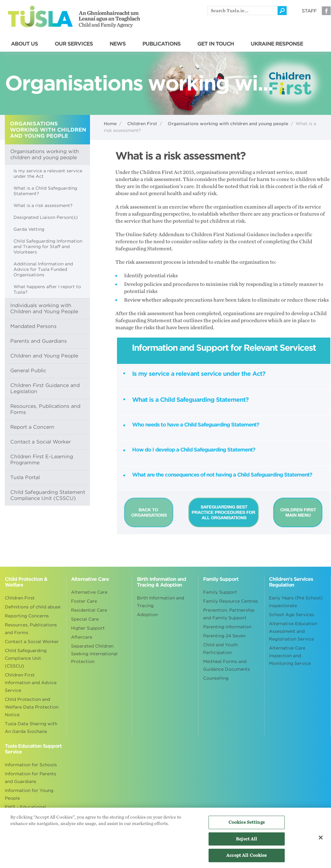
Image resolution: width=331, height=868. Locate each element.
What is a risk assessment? (43, 206)
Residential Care (89, 610)
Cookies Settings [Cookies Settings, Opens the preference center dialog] (247, 825)
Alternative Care (89, 592)
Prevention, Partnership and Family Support (229, 614)
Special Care (85, 619)
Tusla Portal (25, 477)
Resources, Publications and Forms (45, 409)
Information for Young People (29, 794)
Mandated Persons (33, 326)
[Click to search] (282, 11)
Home (110, 124)
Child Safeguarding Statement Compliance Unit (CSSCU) (48, 495)
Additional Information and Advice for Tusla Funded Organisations (43, 269)
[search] (242, 11)
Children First (142, 124)
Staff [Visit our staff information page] (309, 11)
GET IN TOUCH (216, 44)
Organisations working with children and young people (228, 124)
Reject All (246, 842)
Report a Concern (32, 427)
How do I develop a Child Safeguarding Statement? (194, 450)
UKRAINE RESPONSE (277, 44)
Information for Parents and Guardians (31, 778)
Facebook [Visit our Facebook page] (326, 11)
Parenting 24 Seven (224, 636)
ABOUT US (24, 44)
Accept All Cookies (246, 858)
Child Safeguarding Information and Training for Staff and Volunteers (48, 247)
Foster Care (84, 601)
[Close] (321, 840)
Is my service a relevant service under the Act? (199, 374)
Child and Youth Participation (220, 649)
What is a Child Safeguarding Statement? (45, 191)
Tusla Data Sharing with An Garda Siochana (31, 728)
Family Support (220, 592)
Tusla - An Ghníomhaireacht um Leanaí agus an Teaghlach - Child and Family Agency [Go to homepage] (74, 17)
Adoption (147, 615)
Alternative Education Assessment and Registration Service (293, 631)
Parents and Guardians (39, 341)
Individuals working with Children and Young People (44, 309)
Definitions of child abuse (33, 607)
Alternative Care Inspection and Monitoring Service (290, 656)
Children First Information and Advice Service (31, 683)
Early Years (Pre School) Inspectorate (296, 602)
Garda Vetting (29, 229)
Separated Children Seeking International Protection (94, 654)
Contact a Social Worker (40, 442)
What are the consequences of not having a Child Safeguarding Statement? (222, 475)
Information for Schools (31, 765)
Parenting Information (227, 627)
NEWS (118, 44)
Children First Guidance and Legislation (45, 388)
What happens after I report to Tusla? (47, 289)
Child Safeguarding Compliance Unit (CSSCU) (26, 658)
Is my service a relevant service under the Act (48, 174)
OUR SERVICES (74, 44)
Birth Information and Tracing (161, 602)
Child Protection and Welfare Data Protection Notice (32, 707)
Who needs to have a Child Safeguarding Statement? (196, 425)
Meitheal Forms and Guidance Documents (227, 665)
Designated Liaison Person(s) (46, 217)
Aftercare (82, 637)
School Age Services (292, 615)
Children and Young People (44, 356)
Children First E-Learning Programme (42, 460)
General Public (28, 371)
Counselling (216, 678)
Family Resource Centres (231, 601)
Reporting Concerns (27, 616)
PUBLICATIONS (161, 44)
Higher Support (88, 628)
